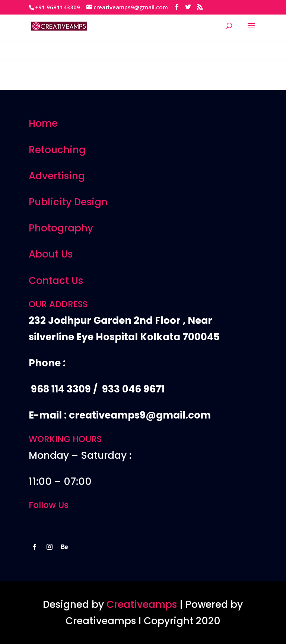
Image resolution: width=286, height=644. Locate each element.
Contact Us (56, 281)
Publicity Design (68, 202)
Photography (61, 228)
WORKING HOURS (65, 439)
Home (43, 123)
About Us (51, 254)
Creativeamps (142, 604)
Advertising (57, 176)
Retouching (57, 150)
